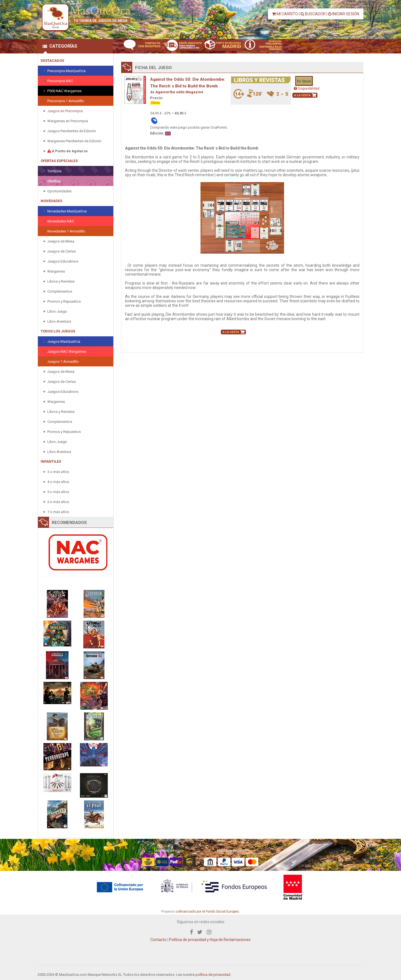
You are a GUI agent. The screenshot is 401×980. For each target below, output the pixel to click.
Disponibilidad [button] (307, 89)
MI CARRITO (285, 14)
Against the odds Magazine (179, 92)
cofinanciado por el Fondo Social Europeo (207, 912)
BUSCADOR (313, 14)
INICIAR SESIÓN (344, 14)
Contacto (158, 940)
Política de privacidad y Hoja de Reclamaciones (210, 940)
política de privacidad (213, 975)
